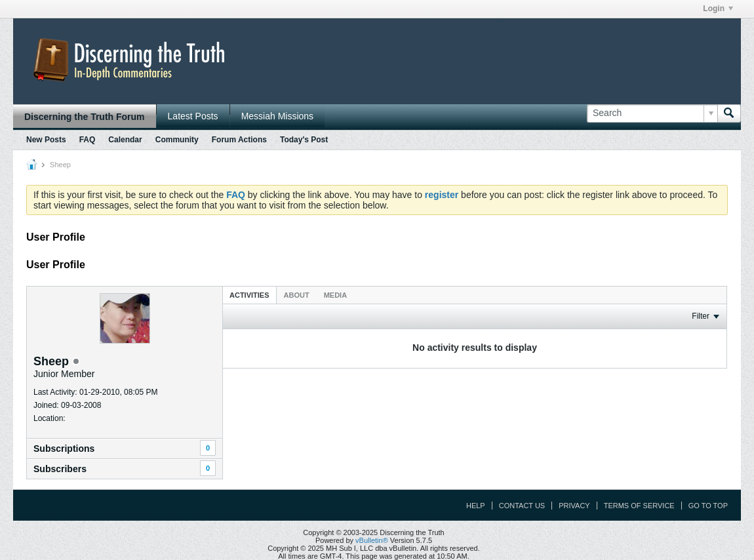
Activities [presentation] (249, 295)
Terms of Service (639, 506)
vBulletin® (372, 540)
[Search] (652, 113)
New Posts (46, 140)
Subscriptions (64, 449)
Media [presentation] (335, 295)
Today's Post (304, 140)
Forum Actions (239, 140)
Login (718, 9)
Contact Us (522, 506)
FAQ (88, 140)
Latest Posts (193, 116)
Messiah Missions (277, 116)
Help (476, 506)
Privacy (574, 506)
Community (177, 140)
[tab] (249, 295)
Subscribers (60, 469)
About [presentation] (297, 295)
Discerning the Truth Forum (85, 117)
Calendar (125, 140)
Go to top (708, 506)
